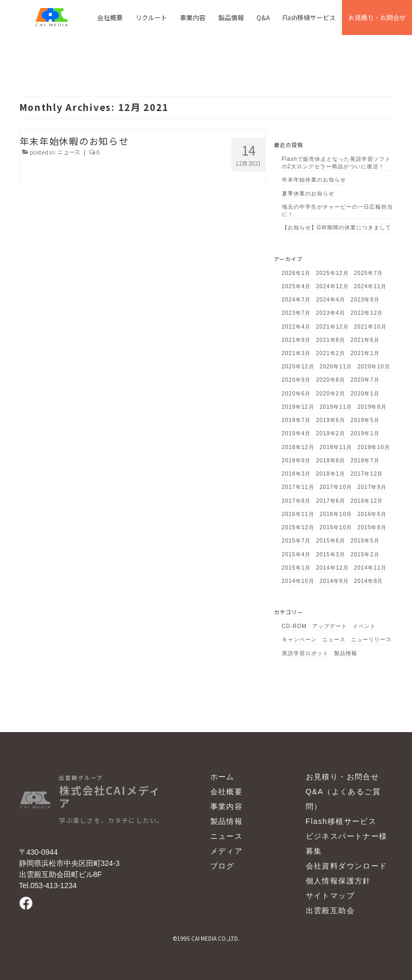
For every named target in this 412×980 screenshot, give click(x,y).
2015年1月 (297, 568)
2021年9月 (297, 340)
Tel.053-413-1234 (48, 886)
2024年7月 (297, 300)
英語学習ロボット (305, 653)
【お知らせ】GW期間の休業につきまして (337, 227)
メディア (227, 851)
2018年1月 (331, 474)
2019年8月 (372, 407)
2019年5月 (365, 420)
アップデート (330, 626)
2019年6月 (331, 420)
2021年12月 (332, 327)
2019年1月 (365, 433)
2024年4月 (331, 300)
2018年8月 (331, 461)
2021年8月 (331, 340)
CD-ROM (294, 626)
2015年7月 (297, 541)
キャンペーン (299, 639)
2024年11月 (370, 286)
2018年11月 (336, 447)
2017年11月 (298, 487)
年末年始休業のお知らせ (314, 180)
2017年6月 (331, 501)
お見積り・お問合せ (343, 777)
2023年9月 (365, 300)
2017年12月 (367, 474)
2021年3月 (297, 353)
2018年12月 (298, 447)
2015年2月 (365, 555)
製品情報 (346, 653)
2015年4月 (297, 555)
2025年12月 (332, 273)
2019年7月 (297, 420)
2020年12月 (298, 367)
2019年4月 (297, 433)
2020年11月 (336, 367)
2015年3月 (331, 555)
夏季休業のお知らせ (308, 194)
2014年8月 (369, 581)
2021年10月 (370, 327)
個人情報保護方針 (338, 881)
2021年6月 (365, 340)
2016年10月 (336, 514)
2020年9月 (297, 380)
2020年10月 (374, 367)
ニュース (69, 152)
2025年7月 (369, 273)
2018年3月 (297, 474)
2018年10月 (374, 447)
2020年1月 (365, 394)
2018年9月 (297, 461)
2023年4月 (331, 313)
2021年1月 (365, 353)
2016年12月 (367, 501)
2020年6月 (297, 394)
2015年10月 (336, 527)
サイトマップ (330, 896)
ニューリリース (371, 639)
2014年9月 (334, 581)
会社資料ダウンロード (347, 866)
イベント (364, 626)
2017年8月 (297, 501)
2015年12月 (298, 527)
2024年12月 (332, 286)
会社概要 (227, 792)
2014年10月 (298, 581)
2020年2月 (331, 394)
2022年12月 (367, 313)
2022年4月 (297, 327)
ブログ (222, 866)
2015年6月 (331, 541)
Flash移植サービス (341, 821)
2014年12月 (332, 568)
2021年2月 (331, 353)
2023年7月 (297, 313)
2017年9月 (372, 487)
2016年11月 (298, 514)
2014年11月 (370, 568)
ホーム (222, 777)
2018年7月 (365, 461)
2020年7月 (365, 380)
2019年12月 (298, 407)
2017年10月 (336, 487)
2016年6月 (372, 514)
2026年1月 (297, 273)
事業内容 (227, 806)
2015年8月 (372, 527)
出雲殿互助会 (330, 910)
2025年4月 (297, 286)
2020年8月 (331, 380)
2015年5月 (365, 541)
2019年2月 (331, 433)
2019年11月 (336, 407)
